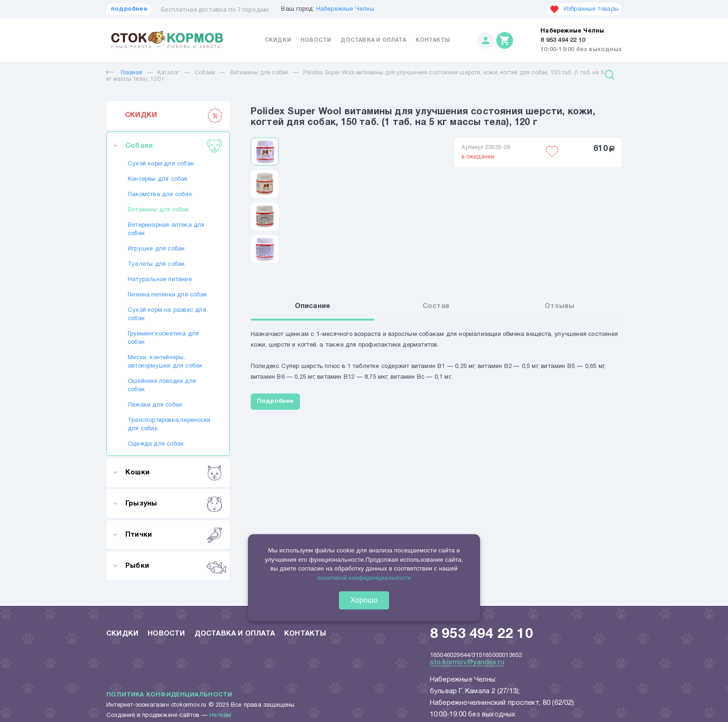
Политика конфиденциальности (169, 695)
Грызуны (174, 504)
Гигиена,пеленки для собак (167, 295)
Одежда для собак (156, 444)
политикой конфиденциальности (364, 577)
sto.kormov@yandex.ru (467, 663)
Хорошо (364, 600)
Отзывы (559, 306)
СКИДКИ (174, 115)
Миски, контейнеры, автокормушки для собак (165, 362)
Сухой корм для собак (161, 164)
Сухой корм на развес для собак (167, 315)
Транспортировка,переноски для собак (168, 425)
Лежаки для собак (155, 405)
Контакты (433, 40)
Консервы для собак (158, 179)
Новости (316, 40)
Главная (124, 73)
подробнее (129, 9)
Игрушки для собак (156, 249)
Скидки (278, 40)
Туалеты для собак (156, 264)
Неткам (220, 715)
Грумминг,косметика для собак (163, 338)
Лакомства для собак (160, 195)
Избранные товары (584, 9)
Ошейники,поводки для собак (162, 386)
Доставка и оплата (373, 40)
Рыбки (174, 566)
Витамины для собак (259, 73)
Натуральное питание (160, 280)
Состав (436, 306)
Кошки (174, 473)
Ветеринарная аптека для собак (166, 230)
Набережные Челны (345, 9)
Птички (174, 535)
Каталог (168, 73)
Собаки (205, 73)
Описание (313, 306)
